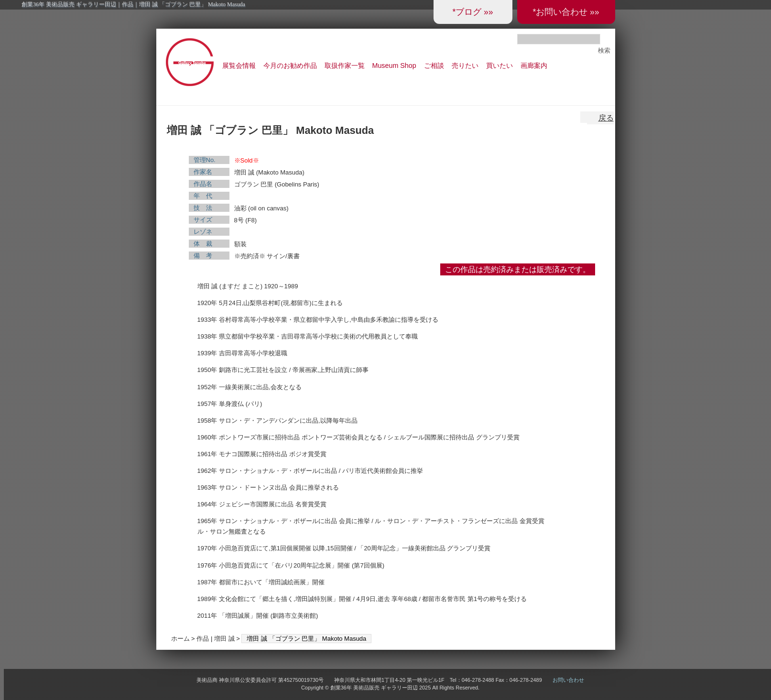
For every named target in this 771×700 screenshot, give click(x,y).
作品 (203, 639)
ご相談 (434, 66)
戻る (606, 118)
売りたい (465, 66)
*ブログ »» (472, 12)
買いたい (500, 66)
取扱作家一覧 (345, 66)
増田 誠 (224, 639)
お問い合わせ (568, 680)
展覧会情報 (239, 66)
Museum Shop (394, 66)
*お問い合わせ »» (566, 12)
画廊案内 (534, 66)
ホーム (180, 639)
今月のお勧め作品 (290, 66)
